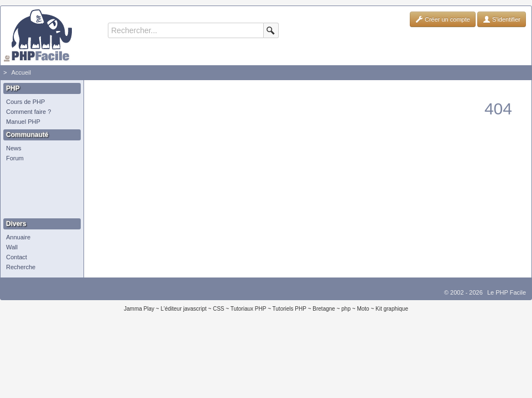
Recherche (21, 267)
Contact (17, 257)
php (346, 309)
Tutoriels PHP (290, 309)
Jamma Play (139, 309)
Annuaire (18, 237)
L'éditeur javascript (183, 309)
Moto (363, 309)
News (14, 148)
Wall (12, 247)
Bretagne (324, 309)
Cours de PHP (25, 102)
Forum (15, 158)
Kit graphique (392, 309)
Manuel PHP (23, 122)
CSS (219, 309)
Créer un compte (443, 19)
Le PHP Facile (507, 292)
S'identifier (502, 19)
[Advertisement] (39, 191)
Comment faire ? (28, 112)
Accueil (21, 72)
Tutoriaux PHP (249, 309)
